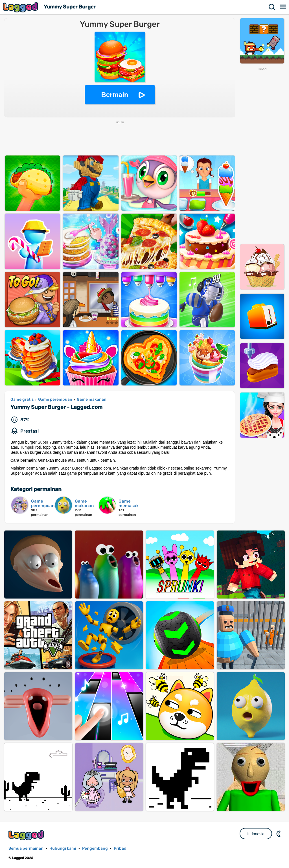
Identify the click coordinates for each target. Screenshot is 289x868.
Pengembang (95, 848)
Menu (283, 7)
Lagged (21, 7)
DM (279, 834)
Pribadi (121, 848)
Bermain (115, 95)
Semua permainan (26, 848)
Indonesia (256, 834)
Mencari (272, 7)
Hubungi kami (63, 848)
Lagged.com (27, 835)
